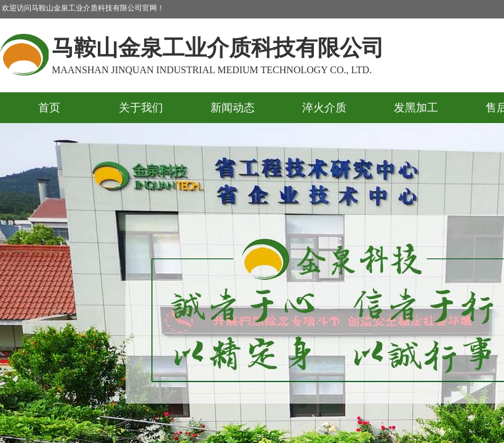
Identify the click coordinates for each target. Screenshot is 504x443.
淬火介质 (324, 108)
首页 (49, 108)
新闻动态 (233, 108)
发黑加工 (416, 108)
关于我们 (141, 108)
